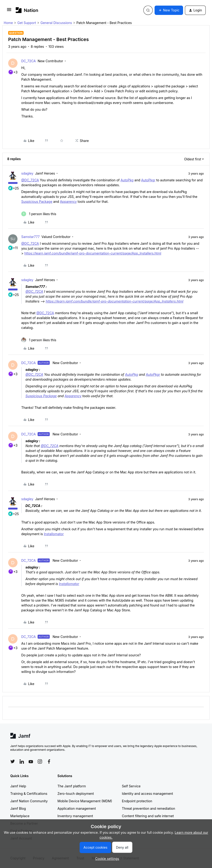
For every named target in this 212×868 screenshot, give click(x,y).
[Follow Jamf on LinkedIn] (22, 761)
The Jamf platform (72, 786)
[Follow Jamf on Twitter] (13, 761)
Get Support (27, 23)
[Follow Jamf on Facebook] (49, 761)
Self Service (131, 786)
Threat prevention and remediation (148, 808)
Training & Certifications (29, 794)
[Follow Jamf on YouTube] (31, 761)
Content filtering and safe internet (148, 816)
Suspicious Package (37, 201)
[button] (9, 11)
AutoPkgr (148, 180)
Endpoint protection (137, 801)
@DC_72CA (30, 180)
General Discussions (56, 23)
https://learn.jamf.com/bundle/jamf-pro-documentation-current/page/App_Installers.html (93, 253)
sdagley (27, 173)
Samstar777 (30, 237)
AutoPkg (127, 180)
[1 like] (39, 214)
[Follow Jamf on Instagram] (40, 761)
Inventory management (75, 816)
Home (8, 23)
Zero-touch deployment (76, 794)
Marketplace (20, 816)
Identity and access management (147, 794)
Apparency (68, 201)
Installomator (54, 534)
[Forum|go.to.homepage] (27, 10)
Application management (77, 808)
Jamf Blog (18, 808)
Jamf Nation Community (29, 801)
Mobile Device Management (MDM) (85, 801)
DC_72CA (28, 61)
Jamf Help (18, 786)
